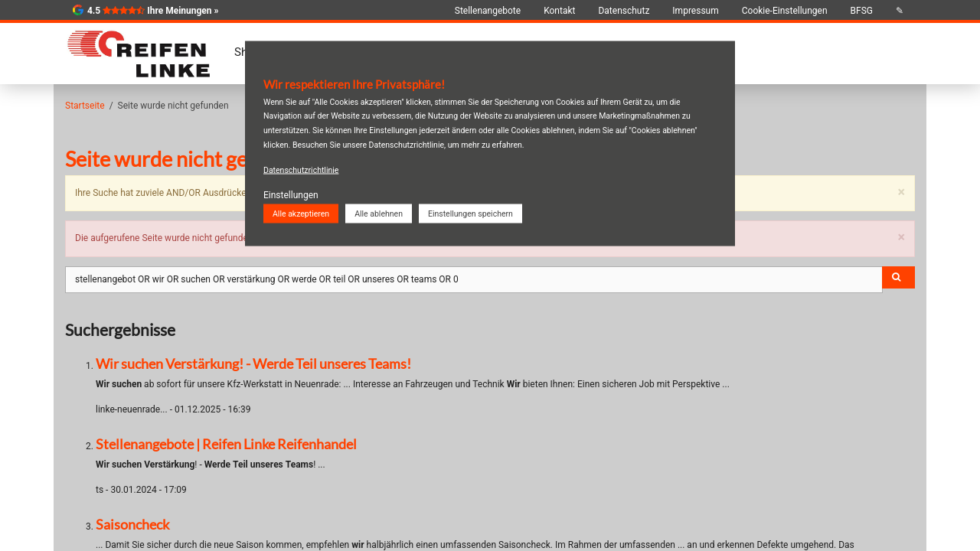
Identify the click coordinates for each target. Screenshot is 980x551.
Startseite (85, 106)
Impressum (695, 11)
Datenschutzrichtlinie (301, 170)
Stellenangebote (488, 11)
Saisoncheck (132, 524)
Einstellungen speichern (470, 213)
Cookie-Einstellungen (785, 11)
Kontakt (559, 11)
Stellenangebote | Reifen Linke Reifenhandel (226, 444)
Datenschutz (624, 11)
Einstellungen (291, 194)
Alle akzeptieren (301, 213)
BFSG (862, 11)
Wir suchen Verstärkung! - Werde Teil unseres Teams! (253, 364)
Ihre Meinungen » (183, 11)
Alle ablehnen (379, 213)
